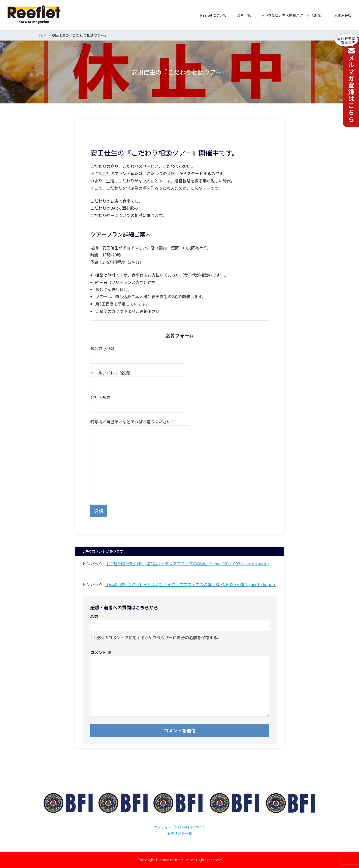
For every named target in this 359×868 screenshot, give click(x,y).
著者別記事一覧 (180, 833)
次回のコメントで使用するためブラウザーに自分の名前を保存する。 (159, 637)
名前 (94, 616)
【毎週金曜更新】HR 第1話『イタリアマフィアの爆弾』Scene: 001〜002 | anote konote (187, 563)
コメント (101, 652)
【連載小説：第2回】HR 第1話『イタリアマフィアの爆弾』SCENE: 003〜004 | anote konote (191, 584)
